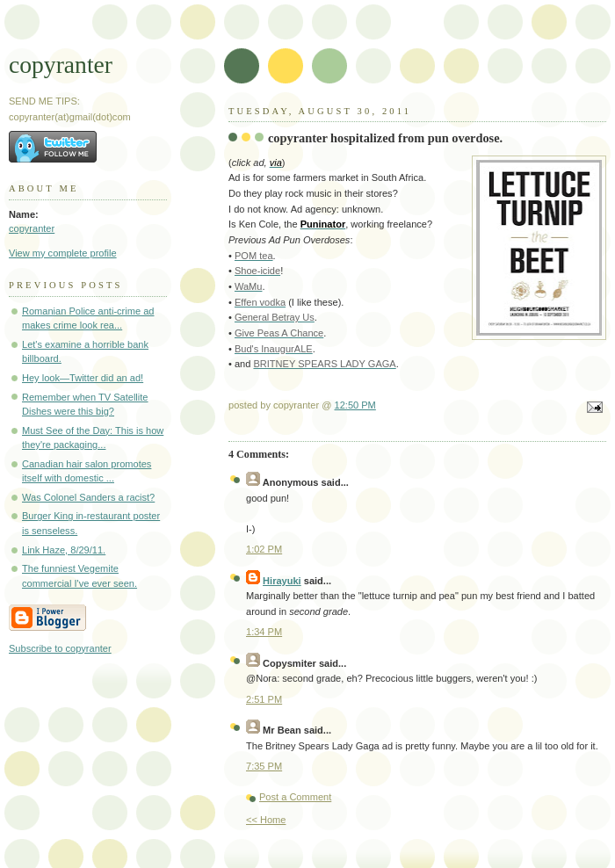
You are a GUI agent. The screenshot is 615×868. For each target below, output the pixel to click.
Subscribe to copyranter (60, 648)
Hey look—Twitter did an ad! (83, 378)
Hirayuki (282, 581)
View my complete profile (63, 253)
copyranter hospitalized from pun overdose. (385, 138)
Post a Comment (295, 797)
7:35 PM (264, 766)
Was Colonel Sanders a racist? (88, 497)
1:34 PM (264, 632)
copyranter (61, 65)
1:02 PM (264, 549)
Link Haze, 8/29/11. (64, 550)
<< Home (266, 820)
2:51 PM (264, 699)
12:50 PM (355, 405)
